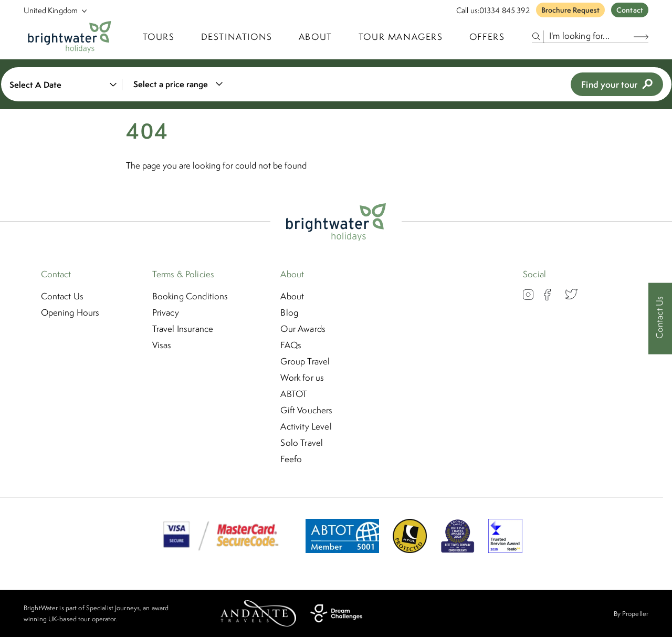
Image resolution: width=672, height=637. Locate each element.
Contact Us (62, 296)
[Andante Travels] (258, 613)
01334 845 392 (505, 10)
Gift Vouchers (306, 410)
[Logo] (70, 37)
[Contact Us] (660, 318)
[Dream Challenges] (336, 613)
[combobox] (176, 84)
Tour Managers (401, 37)
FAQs (291, 345)
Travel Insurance (183, 329)
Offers (487, 37)
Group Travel (305, 361)
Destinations (237, 37)
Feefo (291, 459)
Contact (630, 10)
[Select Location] (51, 10)
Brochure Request (570, 10)
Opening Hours (70, 312)
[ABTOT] (342, 550)
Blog (289, 312)
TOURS (159, 37)
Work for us (302, 378)
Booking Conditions (190, 296)
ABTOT (294, 394)
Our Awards (303, 329)
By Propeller (631, 614)
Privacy (166, 312)
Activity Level (306, 426)
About (316, 37)
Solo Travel (302, 443)
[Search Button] (641, 36)
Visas (162, 345)
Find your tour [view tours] (617, 84)
